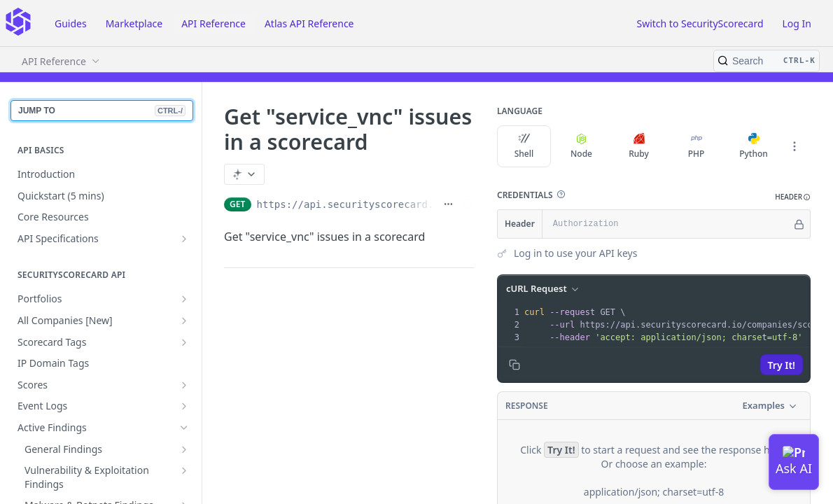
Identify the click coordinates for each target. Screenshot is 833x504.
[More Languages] (794, 146)
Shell (524, 146)
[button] (561, 195)
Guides (71, 23)
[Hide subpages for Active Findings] (184, 428)
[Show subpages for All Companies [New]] (184, 321)
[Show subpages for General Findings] (184, 449)
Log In (797, 23)
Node (581, 146)
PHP (696, 146)
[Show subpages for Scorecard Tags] (184, 342)
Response (527, 406)
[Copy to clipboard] (514, 365)
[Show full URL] (448, 204)
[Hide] (799, 224)
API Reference (213, 23)
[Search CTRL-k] (766, 61)
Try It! (782, 365)
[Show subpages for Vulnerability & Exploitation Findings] (184, 470)
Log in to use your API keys (575, 253)
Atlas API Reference (309, 23)
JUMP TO (102, 111)
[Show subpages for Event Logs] (184, 406)
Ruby (639, 146)
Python (754, 146)
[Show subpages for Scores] (184, 385)
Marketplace (134, 23)
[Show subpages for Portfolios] (184, 299)
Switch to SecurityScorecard (700, 23)
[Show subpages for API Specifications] (184, 239)
